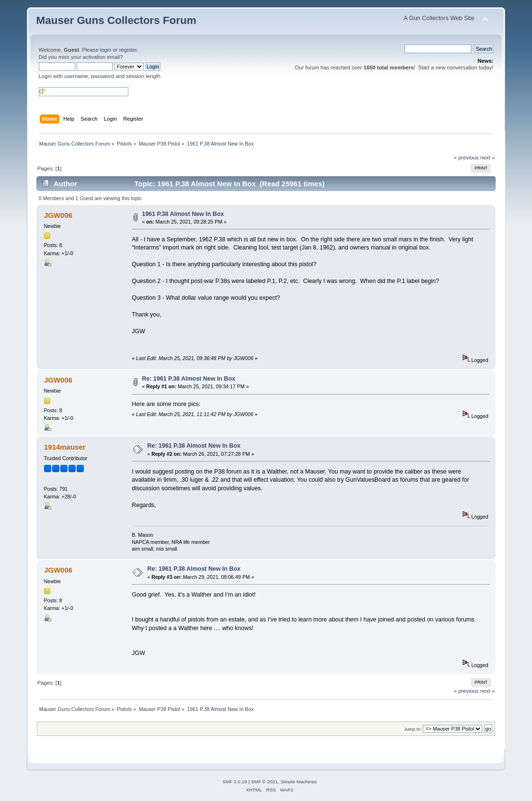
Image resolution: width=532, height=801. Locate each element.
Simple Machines (299, 782)
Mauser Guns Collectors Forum (116, 20)
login (106, 50)
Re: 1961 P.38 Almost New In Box (188, 379)
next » (488, 158)
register (128, 50)
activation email (101, 57)
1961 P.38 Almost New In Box (183, 214)
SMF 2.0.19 (235, 782)
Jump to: (413, 729)
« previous (466, 158)
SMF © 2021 (264, 782)
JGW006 (58, 215)
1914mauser (65, 447)
